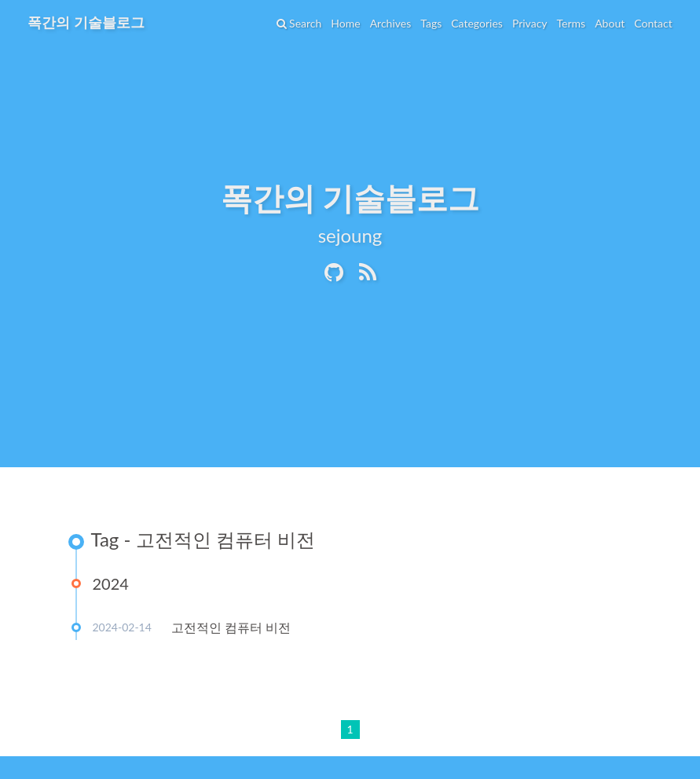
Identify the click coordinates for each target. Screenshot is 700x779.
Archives (390, 23)
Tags (430, 23)
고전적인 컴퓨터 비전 (231, 627)
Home (345, 23)
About (609, 23)
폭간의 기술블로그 (86, 22)
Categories (476, 23)
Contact (652, 23)
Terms (571, 23)
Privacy (529, 23)
